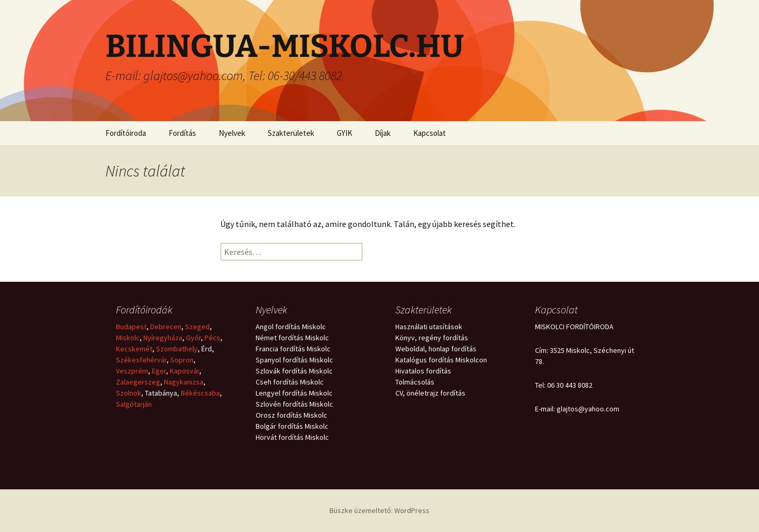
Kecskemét (134, 349)
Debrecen (166, 327)
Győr (193, 338)
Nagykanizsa (184, 382)
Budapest (131, 327)
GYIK (344, 133)
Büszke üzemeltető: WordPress (379, 510)
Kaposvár (184, 371)
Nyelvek (232, 133)
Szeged (197, 327)
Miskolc (128, 338)
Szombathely (177, 349)
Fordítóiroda (126, 133)
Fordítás (182, 133)
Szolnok (129, 393)
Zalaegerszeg (138, 382)
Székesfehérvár (141, 360)
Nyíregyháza (163, 338)
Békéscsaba (200, 393)
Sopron (182, 360)
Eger (159, 371)
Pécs (212, 338)
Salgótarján (134, 404)
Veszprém (132, 371)
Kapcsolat (430, 133)
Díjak (383, 133)
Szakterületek (291, 133)
